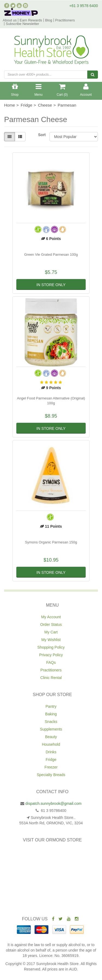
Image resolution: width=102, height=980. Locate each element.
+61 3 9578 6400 (84, 6)
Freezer (51, 767)
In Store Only (51, 285)
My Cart (51, 632)
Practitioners (65, 20)
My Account (51, 617)
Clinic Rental (51, 678)
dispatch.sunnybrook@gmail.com (53, 803)
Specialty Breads (51, 775)
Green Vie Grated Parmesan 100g (51, 254)
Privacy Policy (51, 655)
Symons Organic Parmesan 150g (51, 542)
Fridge (51, 760)
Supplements (51, 729)
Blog (49, 20)
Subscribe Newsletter (22, 24)
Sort (42, 135)
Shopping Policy (51, 647)
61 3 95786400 (53, 811)
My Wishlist (51, 640)
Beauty (51, 737)
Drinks (51, 752)
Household (51, 744)
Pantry (51, 706)
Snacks (51, 722)
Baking (51, 714)
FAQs (51, 662)
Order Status (51, 624)
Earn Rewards (31, 20)
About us (10, 20)
